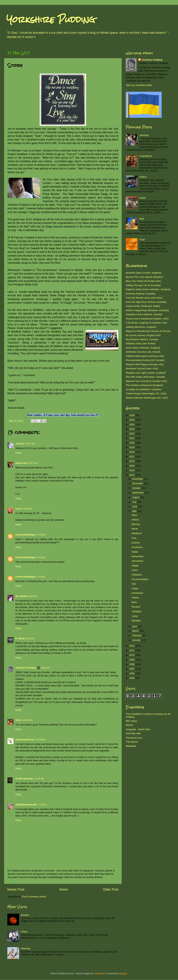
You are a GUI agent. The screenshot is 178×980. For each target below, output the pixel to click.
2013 (132, 475)
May (135, 511)
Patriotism (137, 575)
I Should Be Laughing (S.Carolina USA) (146, 323)
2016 (132, 461)
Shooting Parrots (25, 739)
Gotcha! (136, 543)
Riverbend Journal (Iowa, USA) (142, 369)
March (136, 631)
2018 (132, 452)
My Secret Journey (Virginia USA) (143, 335)
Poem (135, 570)
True (134, 538)
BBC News (131, 721)
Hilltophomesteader (26, 805)
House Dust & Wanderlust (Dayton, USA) (147, 319)
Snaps (135, 588)
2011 (132, 650)
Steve (18, 720)
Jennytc (20, 444)
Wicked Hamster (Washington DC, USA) (147, 398)
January (137, 640)
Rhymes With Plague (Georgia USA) (145, 364)
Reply (18, 453)
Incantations (146, 156)
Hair (134, 584)
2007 (132, 669)
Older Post (111, 889)
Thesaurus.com (134, 738)
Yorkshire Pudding (51, 20)
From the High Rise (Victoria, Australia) (146, 302)
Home (64, 889)
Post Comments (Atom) (34, 897)
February (137, 636)
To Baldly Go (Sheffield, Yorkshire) (144, 389)
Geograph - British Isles (138, 729)
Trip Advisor (132, 742)
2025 (132, 420)
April (135, 626)
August (136, 497)
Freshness (137, 547)
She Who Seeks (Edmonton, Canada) (145, 377)
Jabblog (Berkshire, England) (141, 327)
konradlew (100, 973)
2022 (132, 434)
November (138, 483)
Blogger (123, 973)
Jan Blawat (21, 596)
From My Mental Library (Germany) (144, 298)
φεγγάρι (25, 915)
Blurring (136, 524)
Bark (142, 219)
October (137, 488)
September (138, 493)
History (135, 520)
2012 (132, 646)
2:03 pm (41, 577)
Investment (137, 593)
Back (134, 602)
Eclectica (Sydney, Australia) (141, 294)
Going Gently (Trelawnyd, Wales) (143, 306)
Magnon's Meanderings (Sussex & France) (148, 331)
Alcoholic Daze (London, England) (144, 273)
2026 (132, 415)
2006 (132, 673)
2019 (132, 447)
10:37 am (30, 444)
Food (142, 240)
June (135, 507)
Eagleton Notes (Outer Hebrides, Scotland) (148, 289)
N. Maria (20, 638)
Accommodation (140, 579)
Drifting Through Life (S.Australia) (143, 285)
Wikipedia (131, 746)
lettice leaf (21, 463)
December (138, 479)
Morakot (136, 607)
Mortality (136, 621)
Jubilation (137, 611)
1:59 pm (41, 557)
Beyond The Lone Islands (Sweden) (144, 277)
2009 (132, 660)
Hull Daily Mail (133, 733)
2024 (132, 424)
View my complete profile (139, 85)
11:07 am (33, 463)
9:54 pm (45, 668)
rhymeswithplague (26, 535)
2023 (132, 429)
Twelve (135, 598)
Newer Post (16, 889)
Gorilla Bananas (24, 779)
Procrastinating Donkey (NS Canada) (145, 360)
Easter (143, 198)
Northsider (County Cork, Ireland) (143, 352)
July (135, 502)
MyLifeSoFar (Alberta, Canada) (142, 339)
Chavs (24, 932)
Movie (135, 529)
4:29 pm (33, 596)
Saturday (144, 135)
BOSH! (129, 725)
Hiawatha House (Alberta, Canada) (144, 314)
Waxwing (26, 948)
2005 (132, 678)
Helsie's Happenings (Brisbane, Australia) (147, 310)
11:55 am (39, 779)
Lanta (135, 616)
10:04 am (27, 720)
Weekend (137, 533)
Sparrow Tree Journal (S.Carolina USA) (146, 381)
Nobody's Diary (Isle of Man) (141, 344)
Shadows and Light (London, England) (146, 373)
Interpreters (138, 556)
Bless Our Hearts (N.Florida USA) (143, 281)
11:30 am (27, 509)
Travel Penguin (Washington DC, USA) (146, 394)
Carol (18, 509)
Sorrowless (137, 561)
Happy (135, 566)
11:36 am (40, 739)
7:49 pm (42, 805)
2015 (132, 466)
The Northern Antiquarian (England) (144, 385)
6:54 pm (30, 638)
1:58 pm (41, 535)
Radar (135, 552)
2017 (132, 457)
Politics (143, 177)
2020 (132, 443)
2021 (132, 438)
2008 (132, 664)
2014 (132, 470)
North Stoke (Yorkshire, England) (143, 348)
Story (134, 515)
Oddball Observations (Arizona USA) (145, 356)
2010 (132, 655)
